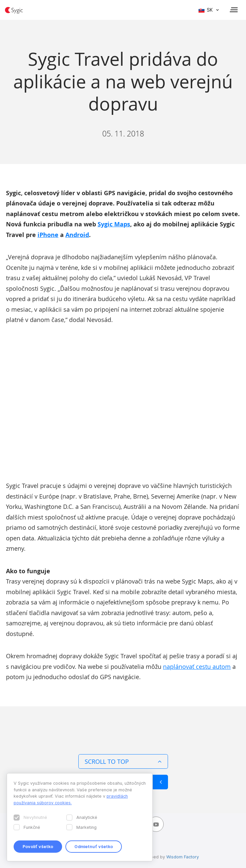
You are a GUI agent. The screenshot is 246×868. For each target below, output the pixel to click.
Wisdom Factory (183, 857)
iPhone (48, 235)
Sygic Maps (114, 224)
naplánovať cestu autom (197, 667)
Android (77, 235)
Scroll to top (123, 761)
